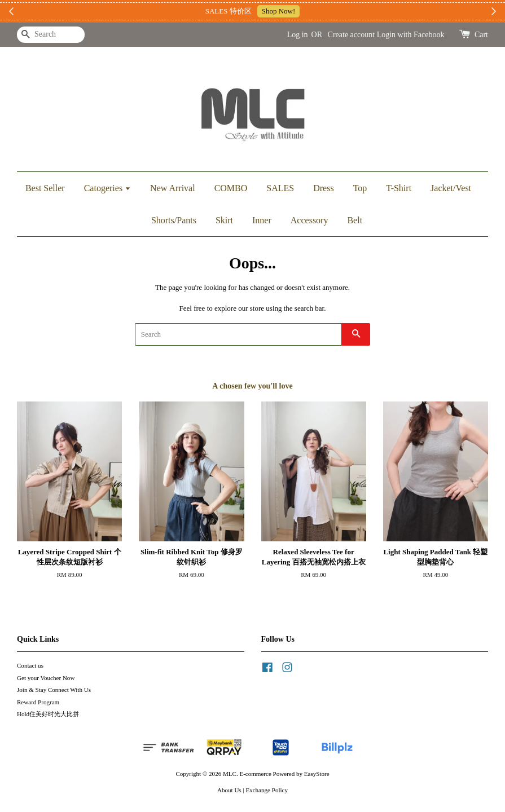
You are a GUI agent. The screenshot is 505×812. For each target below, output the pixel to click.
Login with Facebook (411, 35)
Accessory (309, 220)
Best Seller (45, 188)
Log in (298, 35)
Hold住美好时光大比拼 (48, 714)
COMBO (231, 188)
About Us (229, 790)
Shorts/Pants (174, 220)
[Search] (51, 35)
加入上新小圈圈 (320, 11)
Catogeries (107, 188)
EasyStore (317, 774)
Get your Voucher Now (46, 678)
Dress (323, 188)
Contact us (30, 665)
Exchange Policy (267, 790)
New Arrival (173, 188)
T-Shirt (399, 188)
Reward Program (38, 702)
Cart (481, 35)
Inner (262, 220)
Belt (355, 220)
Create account (352, 35)
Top (360, 188)
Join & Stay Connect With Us (54, 690)
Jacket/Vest (451, 188)
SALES (280, 188)
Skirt (224, 220)
